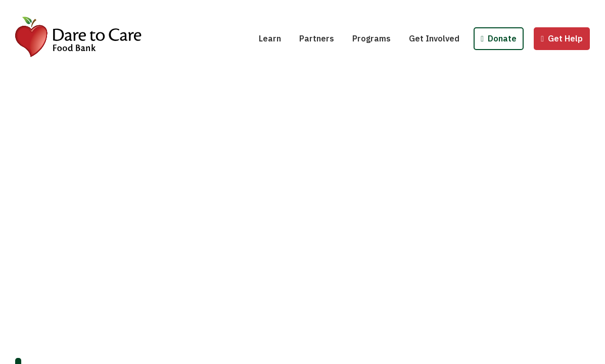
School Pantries (389, 9)
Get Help (562, 38)
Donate (499, 38)
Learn (270, 38)
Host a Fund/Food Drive (461, 9)
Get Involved (434, 38)
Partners (317, 38)
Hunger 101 (287, 9)
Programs (371, 38)
